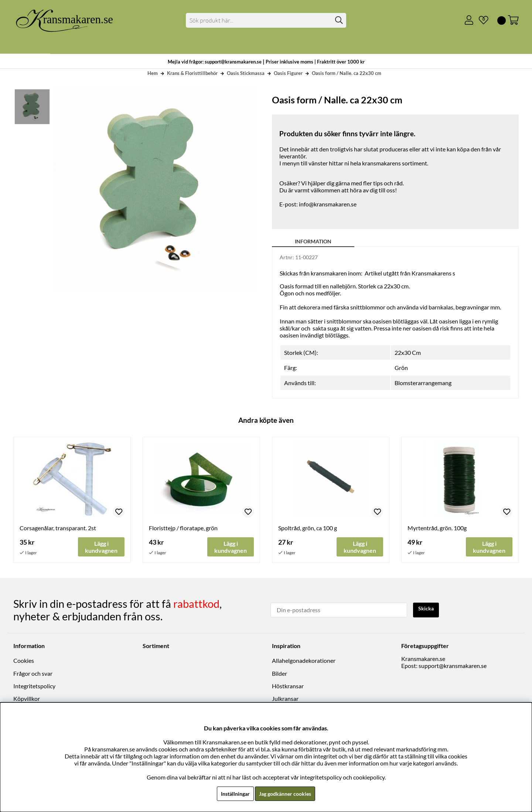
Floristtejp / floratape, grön (183, 528)
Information (313, 241)
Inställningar (232, 793)
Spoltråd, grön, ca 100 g (308, 528)
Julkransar (285, 699)
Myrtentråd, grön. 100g (437, 528)
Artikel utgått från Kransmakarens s (410, 273)
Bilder (279, 674)
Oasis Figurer (288, 73)
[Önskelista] (481, 20)
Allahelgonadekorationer (304, 661)
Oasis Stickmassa (246, 73)
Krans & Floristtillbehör (192, 73)
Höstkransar (288, 686)
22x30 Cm (408, 352)
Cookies (24, 661)
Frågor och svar (33, 674)
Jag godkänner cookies (287, 793)
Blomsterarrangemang (423, 383)
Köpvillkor (27, 699)
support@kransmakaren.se (453, 666)
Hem (153, 73)
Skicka (428, 609)
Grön (401, 368)
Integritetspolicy (34, 686)
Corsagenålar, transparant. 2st (58, 528)
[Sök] (266, 20)
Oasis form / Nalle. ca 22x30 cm (347, 73)
